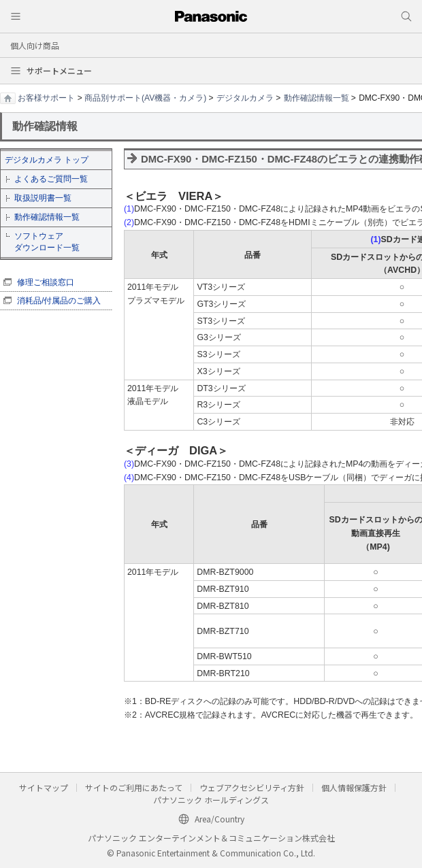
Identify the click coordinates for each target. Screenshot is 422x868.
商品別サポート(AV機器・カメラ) (145, 98)
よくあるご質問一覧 (51, 179)
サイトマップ (44, 787)
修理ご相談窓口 (46, 282)
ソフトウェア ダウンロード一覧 (47, 242)
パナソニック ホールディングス (211, 800)
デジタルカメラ (245, 98)
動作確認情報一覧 (316, 98)
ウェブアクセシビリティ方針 (252, 787)
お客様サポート (46, 98)
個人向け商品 (35, 45)
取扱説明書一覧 (43, 198)
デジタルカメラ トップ (47, 160)
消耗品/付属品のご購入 (59, 301)
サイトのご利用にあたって (134, 787)
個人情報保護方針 (354, 787)
